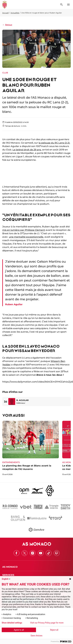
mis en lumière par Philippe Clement (24, 230)
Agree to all (19, 630)
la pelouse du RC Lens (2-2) (54, 143)
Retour (7, 25)
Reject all (54, 630)
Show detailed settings (12, 623)
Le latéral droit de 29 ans (27, 150)
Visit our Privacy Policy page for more (47, 623)
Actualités (15, 13)
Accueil (5, 13)
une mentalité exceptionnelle (26, 237)
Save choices (37, 636)
